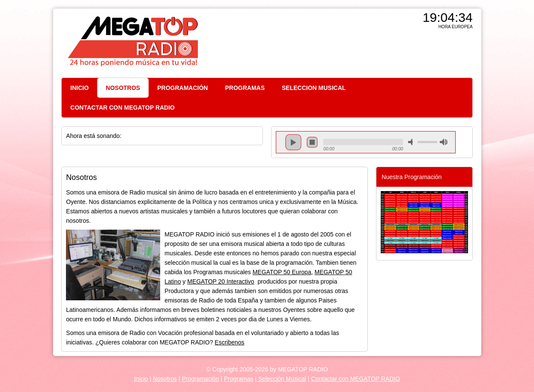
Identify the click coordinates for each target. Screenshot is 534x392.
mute (412, 142)
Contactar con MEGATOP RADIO (355, 379)
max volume (444, 142)
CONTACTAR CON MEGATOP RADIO (122, 108)
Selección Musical (281, 379)
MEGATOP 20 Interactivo (221, 281)
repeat (363, 150)
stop (312, 142)
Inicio (141, 379)
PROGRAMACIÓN (182, 88)
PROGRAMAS (245, 88)
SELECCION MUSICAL (314, 88)
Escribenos (229, 342)
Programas (239, 379)
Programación (200, 379)
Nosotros (165, 379)
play (293, 142)
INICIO (79, 88)
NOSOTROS (123, 88)
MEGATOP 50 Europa (282, 272)
